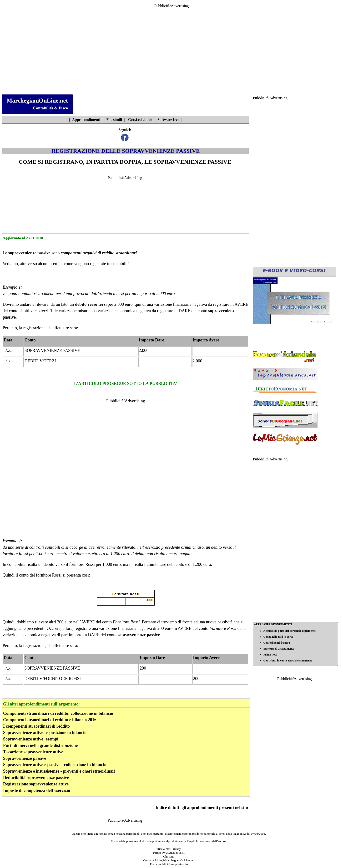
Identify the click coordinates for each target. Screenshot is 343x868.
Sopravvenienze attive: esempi (31, 739)
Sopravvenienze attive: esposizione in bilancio (45, 733)
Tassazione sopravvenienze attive (33, 752)
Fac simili (114, 120)
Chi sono (169, 856)
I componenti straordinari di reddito (36, 726)
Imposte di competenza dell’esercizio (37, 790)
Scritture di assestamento (279, 649)
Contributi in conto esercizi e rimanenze (288, 661)
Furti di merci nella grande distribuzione (40, 745)
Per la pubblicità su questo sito (169, 864)
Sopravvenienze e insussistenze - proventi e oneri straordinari (59, 771)
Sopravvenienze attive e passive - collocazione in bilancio (55, 765)
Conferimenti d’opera (277, 643)
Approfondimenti (86, 120)
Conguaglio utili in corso (278, 637)
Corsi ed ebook (140, 120)
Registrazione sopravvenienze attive (36, 784)
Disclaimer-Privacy (169, 849)
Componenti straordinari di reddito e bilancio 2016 (50, 720)
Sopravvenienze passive (25, 758)
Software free (168, 120)
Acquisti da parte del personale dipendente (290, 631)
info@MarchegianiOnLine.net (176, 860)
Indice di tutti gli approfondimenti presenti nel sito (202, 808)
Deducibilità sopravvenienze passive (36, 778)
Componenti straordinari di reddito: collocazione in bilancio (58, 713)
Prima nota (270, 655)
